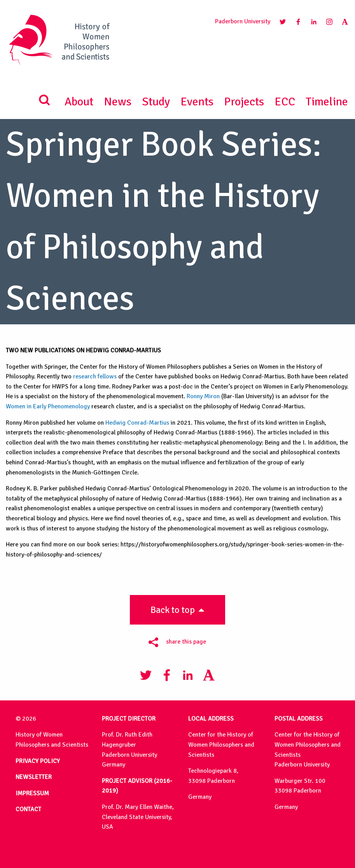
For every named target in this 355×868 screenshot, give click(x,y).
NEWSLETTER (34, 777)
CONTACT (28, 809)
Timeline (327, 102)
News (118, 102)
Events (197, 102)
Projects (244, 102)
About (79, 102)
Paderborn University (243, 21)
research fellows (95, 376)
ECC (285, 102)
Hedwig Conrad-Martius (137, 423)
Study (156, 102)
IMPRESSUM (32, 793)
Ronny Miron (203, 396)
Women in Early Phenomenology (48, 406)
